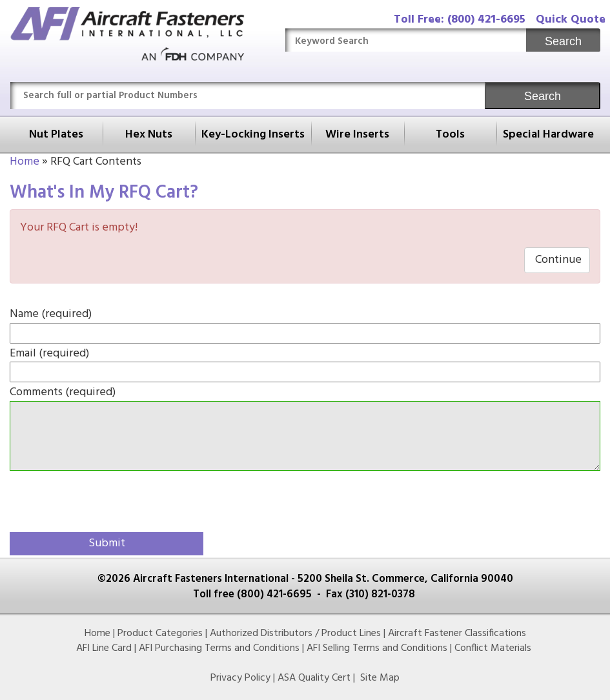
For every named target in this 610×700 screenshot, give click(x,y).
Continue (557, 260)
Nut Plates (56, 135)
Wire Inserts (357, 135)
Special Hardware (548, 135)
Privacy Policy (240, 678)
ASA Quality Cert (314, 678)
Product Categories (160, 633)
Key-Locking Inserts (253, 135)
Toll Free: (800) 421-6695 (460, 20)
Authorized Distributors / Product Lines (295, 633)
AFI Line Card (104, 648)
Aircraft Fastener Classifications (457, 633)
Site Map (380, 678)
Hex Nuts (149, 135)
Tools (450, 135)
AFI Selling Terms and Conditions (377, 648)
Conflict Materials (493, 648)
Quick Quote (571, 20)
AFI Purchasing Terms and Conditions (219, 648)
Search (563, 41)
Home (25, 162)
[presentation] (85, 499)
